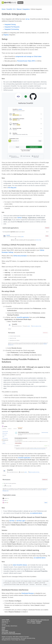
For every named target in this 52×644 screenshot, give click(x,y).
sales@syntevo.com (35, 620)
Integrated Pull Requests (12, 27)
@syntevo (33, 621)
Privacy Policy (5, 631)
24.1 (14, 9)
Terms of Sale (5, 632)
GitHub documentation (20, 256)
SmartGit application (23, 317)
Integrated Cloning (10, 24)
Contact (3, 627)
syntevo (34, 623)
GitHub (19, 218)
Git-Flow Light (21, 521)
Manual (19, 9)
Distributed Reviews (28, 593)
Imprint (3, 629)
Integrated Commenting (12, 29)
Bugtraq (6, 35)
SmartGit (9, 9)
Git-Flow (12, 521)
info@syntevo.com (45, 620)
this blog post (12, 188)
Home (4, 9)
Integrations (26, 9)
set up (27, 19)
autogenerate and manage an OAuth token (28, 56)
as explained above (36, 513)
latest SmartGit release (20, 565)
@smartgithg (39, 621)
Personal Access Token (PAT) (26, 61)
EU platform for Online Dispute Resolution (11, 634)
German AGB (12, 632)
